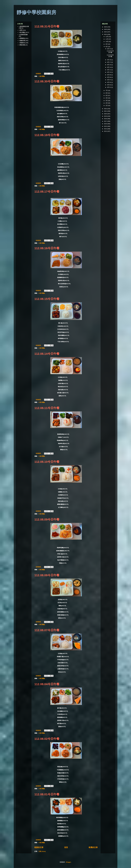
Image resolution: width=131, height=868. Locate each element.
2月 (107, 103)
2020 (106, 114)
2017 (106, 121)
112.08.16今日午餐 (47, 248)
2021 (106, 111)
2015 (106, 126)
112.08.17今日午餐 (47, 192)
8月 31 (109, 49)
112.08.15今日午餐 (47, 299)
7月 (107, 90)
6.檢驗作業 (22, 41)
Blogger (69, 862)
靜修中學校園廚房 (36, 12)
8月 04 (109, 82)
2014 (106, 129)
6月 (107, 93)
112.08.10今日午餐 (47, 462)
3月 (107, 101)
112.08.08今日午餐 (47, 575)
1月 (107, 105)
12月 (107, 37)
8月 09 (109, 75)
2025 (106, 29)
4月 (107, 98)
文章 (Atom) (42, 851)
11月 (107, 39)
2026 (106, 27)
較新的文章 (39, 847)
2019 (106, 116)
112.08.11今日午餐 (47, 408)
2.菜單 (21, 30)
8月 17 (109, 62)
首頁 (66, 847)
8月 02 (109, 85)
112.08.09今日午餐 (47, 519)
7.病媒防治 (22, 43)
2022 (106, 109)
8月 (107, 47)
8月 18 (109, 60)
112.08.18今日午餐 (47, 135)
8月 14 (109, 67)
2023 (106, 34)
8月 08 (109, 77)
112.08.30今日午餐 (47, 81)
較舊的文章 (93, 847)
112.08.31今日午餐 (47, 26)
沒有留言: (39, 74)
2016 (106, 124)
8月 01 (109, 87)
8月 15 (109, 65)
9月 (107, 44)
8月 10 (109, 72)
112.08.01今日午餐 (47, 794)
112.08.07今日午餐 (47, 630)
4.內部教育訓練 (23, 35)
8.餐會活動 (22, 45)
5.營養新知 (22, 38)
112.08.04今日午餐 (47, 684)
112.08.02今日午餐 (47, 739)
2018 (106, 119)
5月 (107, 95)
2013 (106, 131)
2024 (106, 32)
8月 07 (109, 80)
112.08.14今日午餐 (47, 354)
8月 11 (109, 70)
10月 (107, 42)
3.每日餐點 (42, 76)
